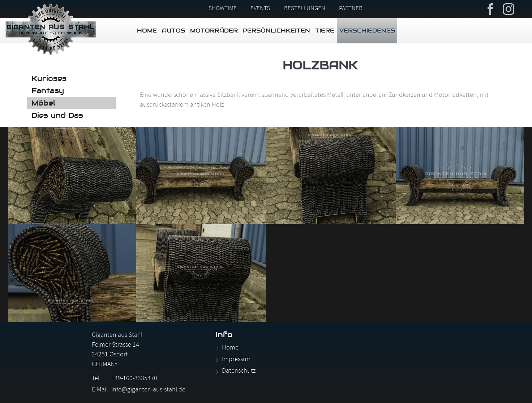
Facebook (490, 8)
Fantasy (48, 91)
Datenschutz (239, 371)
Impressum (237, 360)
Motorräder (214, 31)
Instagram (509, 8)
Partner (351, 9)
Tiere (325, 31)
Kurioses (49, 78)
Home (147, 31)
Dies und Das (57, 115)
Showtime (223, 9)
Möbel (43, 103)
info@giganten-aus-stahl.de (148, 390)
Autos (173, 31)
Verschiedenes (367, 31)
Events (260, 9)
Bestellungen (305, 9)
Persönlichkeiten (276, 31)
